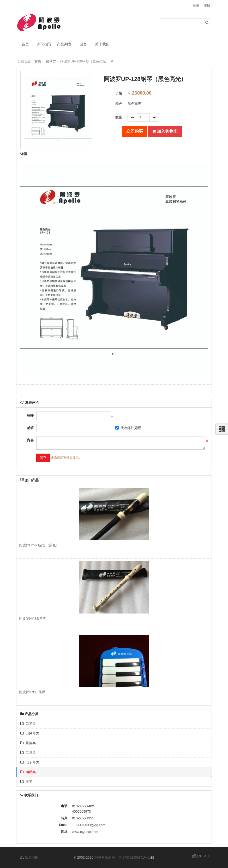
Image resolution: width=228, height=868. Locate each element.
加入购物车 (165, 131)
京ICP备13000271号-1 (134, 858)
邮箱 (30, 428)
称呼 (30, 416)
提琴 (26, 782)
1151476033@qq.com (89, 825)
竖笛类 (28, 743)
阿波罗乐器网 (105, 857)
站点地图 (29, 857)
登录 (196, 5)
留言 (83, 44)
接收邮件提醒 (128, 428)
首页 (25, 44)
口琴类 (28, 724)
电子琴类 (30, 762)
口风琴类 (30, 733)
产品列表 (64, 44)
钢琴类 (51, 61)
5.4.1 (201, 857)
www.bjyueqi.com (85, 832)
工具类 (28, 753)
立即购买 (135, 131)
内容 (30, 440)
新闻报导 (44, 44)
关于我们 (102, 44)
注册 (207, 5)
